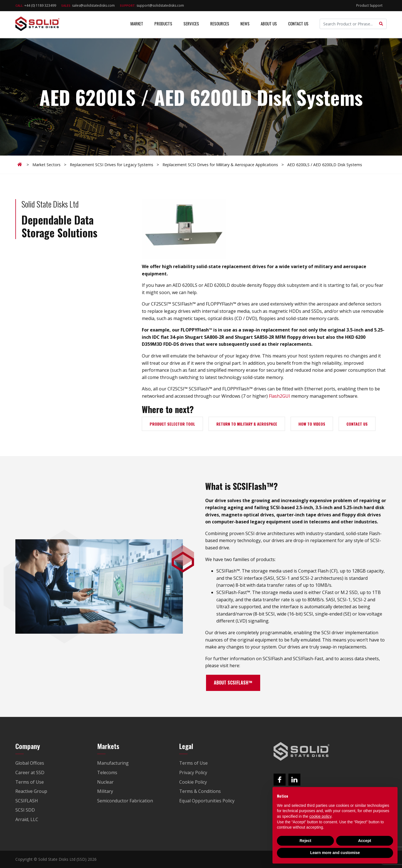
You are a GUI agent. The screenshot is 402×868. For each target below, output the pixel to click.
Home (21, 164)
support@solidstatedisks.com (152, 5)
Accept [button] (365, 841)
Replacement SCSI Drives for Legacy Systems (112, 165)
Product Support (369, 5)
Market (137, 25)
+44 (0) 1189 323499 (36, 5)
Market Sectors (46, 165)
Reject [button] (305, 841)
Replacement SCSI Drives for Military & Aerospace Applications (220, 165)
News (245, 25)
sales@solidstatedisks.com (88, 5)
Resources (220, 25)
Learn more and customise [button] (335, 853)
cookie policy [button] (320, 816)
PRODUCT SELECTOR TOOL (172, 424)
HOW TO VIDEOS (312, 424)
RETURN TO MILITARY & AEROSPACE (247, 424)
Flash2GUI (279, 396)
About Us (269, 25)
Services (191, 25)
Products (163, 25)
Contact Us (298, 25)
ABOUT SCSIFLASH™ (233, 683)
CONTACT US (357, 424)
